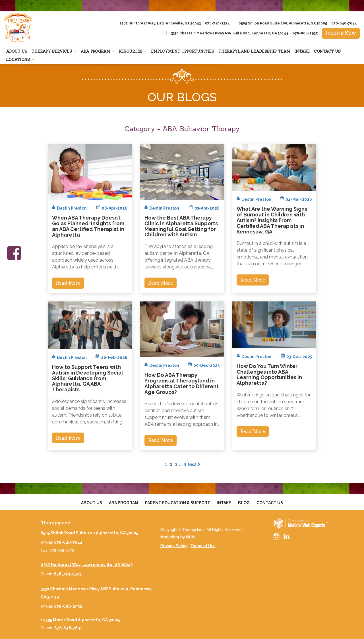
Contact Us (327, 51)
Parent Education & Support (178, 503)
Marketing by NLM (178, 537)
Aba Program (95, 51)
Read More (68, 283)
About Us (17, 51)
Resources (131, 51)
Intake (302, 51)
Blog (244, 503)
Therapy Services (52, 51)
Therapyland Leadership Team (254, 51)
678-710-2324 (217, 23)
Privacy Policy (174, 546)
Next (194, 464)
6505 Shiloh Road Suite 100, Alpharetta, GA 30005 (283, 23)
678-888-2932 (305, 33)
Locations (18, 60)
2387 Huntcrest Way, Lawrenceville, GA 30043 (160, 23)
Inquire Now (341, 33)
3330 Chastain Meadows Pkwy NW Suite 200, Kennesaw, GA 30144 (230, 33)
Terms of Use (203, 546)
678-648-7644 (344, 23)
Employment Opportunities (183, 51)
